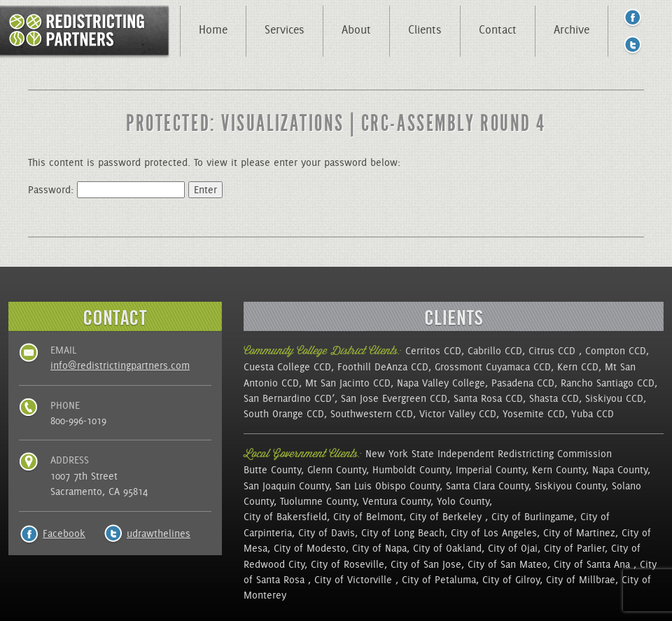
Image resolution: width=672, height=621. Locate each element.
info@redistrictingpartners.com (120, 365)
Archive (572, 29)
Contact (498, 29)
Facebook (64, 533)
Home (213, 29)
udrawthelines (159, 533)
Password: (106, 190)
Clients (425, 29)
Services (285, 29)
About (356, 29)
